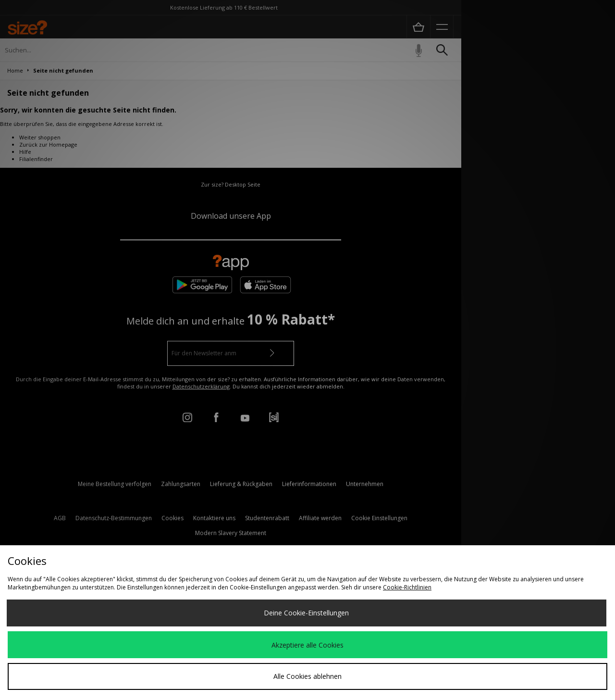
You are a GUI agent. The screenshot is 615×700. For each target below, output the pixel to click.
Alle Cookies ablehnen (307, 676)
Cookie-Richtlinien (407, 587)
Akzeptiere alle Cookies (307, 645)
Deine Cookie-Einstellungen (306, 613)
